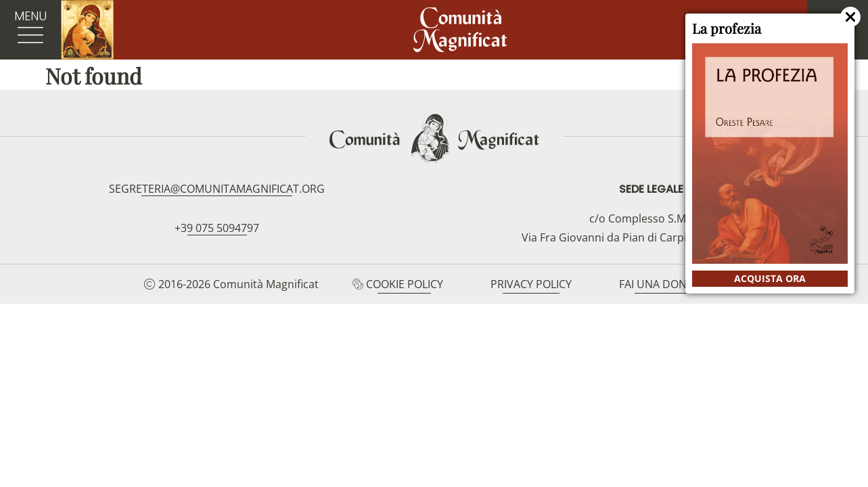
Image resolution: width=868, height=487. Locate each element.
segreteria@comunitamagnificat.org (217, 189)
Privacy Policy (531, 284)
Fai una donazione (672, 284)
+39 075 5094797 (217, 228)
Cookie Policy (405, 284)
